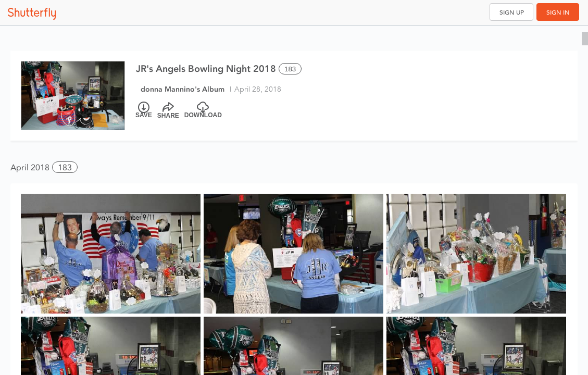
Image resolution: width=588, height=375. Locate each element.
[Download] (203, 110)
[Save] (144, 110)
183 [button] (65, 167)
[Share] (168, 110)
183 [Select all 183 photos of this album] (290, 69)
